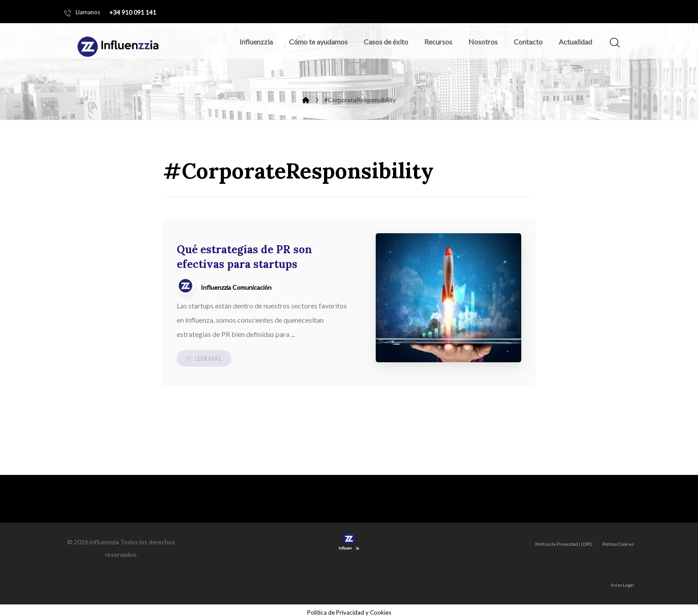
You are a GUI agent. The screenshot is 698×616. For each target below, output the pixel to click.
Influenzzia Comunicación (236, 288)
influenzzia (104, 537)
